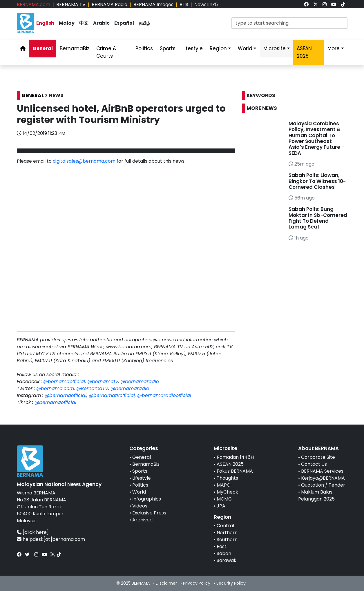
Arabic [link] (101, 23)
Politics (140, 485)
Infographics (147, 499)
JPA (221, 506)
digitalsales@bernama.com (84, 161)
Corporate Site (318, 457)
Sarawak (227, 560)
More (334, 48)
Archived (142, 520)
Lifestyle (142, 478)
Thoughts (227, 478)
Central (225, 526)
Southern (227, 540)
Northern (227, 533)
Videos (140, 506)
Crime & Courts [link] (106, 52)
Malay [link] (67, 23)
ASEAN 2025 (230, 464)
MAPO (224, 485)
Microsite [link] (275, 48)
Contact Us (314, 464)
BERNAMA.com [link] (33, 4)
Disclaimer (166, 583)
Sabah (224, 553)
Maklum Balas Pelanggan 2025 (316, 495)
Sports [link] (168, 48)
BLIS (184, 4)
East (222, 546)
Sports (140, 471)
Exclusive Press (149, 513)
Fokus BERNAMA (235, 471)
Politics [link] (144, 48)
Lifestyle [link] (193, 48)
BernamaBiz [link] (75, 48)
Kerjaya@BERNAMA (323, 478)
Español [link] (124, 23)
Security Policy (231, 583)
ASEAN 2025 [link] (304, 52)
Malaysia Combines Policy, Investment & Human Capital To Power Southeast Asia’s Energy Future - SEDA (316, 138)
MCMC (224, 499)
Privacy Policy (197, 583)
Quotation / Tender (323, 485)
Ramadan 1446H (235, 457)
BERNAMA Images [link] (153, 4)
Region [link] (218, 48)
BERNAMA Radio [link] (109, 4)
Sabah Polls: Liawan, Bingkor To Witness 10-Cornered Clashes (317, 181)
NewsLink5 (206, 4)
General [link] (43, 48)
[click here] (36, 532)
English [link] (45, 23)
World (139, 492)
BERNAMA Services (322, 471)
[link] (306, 4)
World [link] (245, 48)
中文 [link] (84, 23)
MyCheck (227, 492)
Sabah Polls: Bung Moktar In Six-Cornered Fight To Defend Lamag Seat (318, 218)
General (142, 457)
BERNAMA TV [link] (71, 4)
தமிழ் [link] (144, 23)
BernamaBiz (146, 464)
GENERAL (33, 95)
